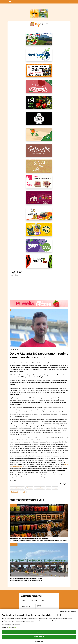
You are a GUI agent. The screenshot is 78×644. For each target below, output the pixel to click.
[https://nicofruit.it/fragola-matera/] (39, 88)
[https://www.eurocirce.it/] (39, 40)
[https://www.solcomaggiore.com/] (39, 167)
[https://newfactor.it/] (39, 199)
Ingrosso (13, 545)
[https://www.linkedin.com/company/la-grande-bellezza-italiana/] (39, 120)
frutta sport (15, 492)
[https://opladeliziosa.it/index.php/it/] (39, 215)
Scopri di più (14, 275)
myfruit (13, 505)
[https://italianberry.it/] (39, 247)
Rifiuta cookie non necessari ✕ (68, 612)
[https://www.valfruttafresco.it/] (39, 136)
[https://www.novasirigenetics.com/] (39, 104)
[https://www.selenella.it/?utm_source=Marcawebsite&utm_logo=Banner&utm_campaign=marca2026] (39, 152)
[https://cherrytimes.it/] (39, 263)
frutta (55, 488)
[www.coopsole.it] (39, 183)
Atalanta (29, 488)
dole (48, 488)
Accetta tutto (39, 632)
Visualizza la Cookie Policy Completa (11, 625)
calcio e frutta (39, 488)
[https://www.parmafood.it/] (39, 231)
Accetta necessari (39, 637)
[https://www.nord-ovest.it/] (39, 56)
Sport (23, 492)
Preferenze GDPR (39, 641)
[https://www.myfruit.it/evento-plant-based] (39, 72)
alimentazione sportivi (17, 488)
